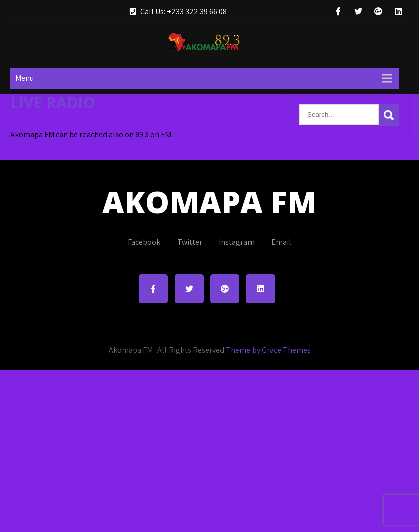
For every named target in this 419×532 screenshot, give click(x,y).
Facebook (144, 242)
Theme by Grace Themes (268, 350)
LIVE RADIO (53, 102)
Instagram (237, 242)
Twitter (190, 242)
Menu (24, 78)
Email (281, 242)
